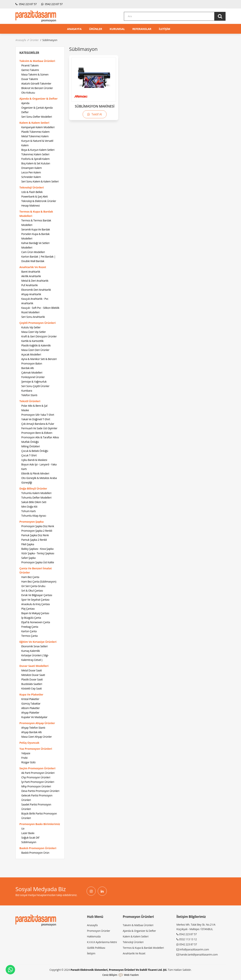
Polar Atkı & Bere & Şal (34, 406)
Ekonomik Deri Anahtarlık (36, 290)
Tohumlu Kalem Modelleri (36, 493)
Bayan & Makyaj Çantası (35, 613)
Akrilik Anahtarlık (31, 276)
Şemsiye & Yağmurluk (34, 382)
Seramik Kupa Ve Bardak (36, 229)
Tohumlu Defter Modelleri (36, 498)
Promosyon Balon (32, 363)
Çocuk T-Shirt (29, 455)
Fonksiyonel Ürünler (33, 377)
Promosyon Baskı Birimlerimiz (40, 824)
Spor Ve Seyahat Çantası (35, 600)
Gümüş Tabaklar (31, 704)
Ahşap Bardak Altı (32, 732)
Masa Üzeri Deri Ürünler (35, 350)
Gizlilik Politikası (96, 948)
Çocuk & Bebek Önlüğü (35, 451)
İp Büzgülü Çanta (31, 618)
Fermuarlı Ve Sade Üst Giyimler (39, 428)
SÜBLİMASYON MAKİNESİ (95, 106)
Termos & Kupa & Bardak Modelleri (36, 214)
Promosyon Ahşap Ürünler (37, 723)
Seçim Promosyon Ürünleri (37, 768)
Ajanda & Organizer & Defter (39, 98)
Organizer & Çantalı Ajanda (37, 108)
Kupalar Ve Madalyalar (34, 717)
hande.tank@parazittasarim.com (199, 954)
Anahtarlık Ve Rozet (33, 267)
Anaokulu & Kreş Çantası (36, 604)
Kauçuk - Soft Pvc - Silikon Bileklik (40, 308)
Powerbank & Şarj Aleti (34, 196)
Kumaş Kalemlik (31, 651)
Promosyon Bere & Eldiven (37, 433)
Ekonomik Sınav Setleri (34, 646)
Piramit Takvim (30, 65)
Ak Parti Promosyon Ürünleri (38, 773)
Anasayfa (21, 40)
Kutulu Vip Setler (31, 327)
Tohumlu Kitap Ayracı (34, 516)
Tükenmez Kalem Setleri (35, 154)
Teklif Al (95, 114)
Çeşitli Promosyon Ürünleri (37, 323)
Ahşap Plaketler (30, 713)
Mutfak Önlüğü (30, 442)
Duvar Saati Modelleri (34, 666)
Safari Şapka (28, 558)
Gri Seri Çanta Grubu (33, 586)
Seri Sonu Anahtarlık (33, 317)
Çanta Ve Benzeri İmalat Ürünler (36, 570)
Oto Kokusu (28, 93)
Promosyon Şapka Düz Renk (38, 526)
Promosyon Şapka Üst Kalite (38, 562)
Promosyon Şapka (32, 522)
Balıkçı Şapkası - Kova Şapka (37, 549)
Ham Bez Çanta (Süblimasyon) (39, 582)
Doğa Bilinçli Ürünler (33, 488)
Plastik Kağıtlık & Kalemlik (36, 345)
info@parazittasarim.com (194, 949)
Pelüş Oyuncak (29, 743)
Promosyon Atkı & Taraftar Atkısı (40, 437)
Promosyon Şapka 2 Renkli (37, 531)
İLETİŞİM (165, 29)
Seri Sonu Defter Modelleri (37, 117)
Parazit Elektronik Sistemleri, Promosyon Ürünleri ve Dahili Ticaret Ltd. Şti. (119, 970)
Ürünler (34, 40)
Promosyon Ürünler (99, 931)
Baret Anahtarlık (31, 272)
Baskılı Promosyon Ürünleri (38, 848)
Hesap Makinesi (31, 206)
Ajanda (25, 103)
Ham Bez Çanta (30, 577)
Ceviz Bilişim (110, 975)
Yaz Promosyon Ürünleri (36, 749)
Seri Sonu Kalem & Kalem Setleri (40, 181)
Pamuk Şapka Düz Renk (35, 535)
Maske (25, 410)
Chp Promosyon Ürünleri (36, 777)
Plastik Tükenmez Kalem (35, 132)
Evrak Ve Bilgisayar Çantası (37, 595)
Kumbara (27, 391)
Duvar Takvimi (30, 79)
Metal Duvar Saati (32, 670)
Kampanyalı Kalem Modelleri (38, 127)
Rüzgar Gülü (28, 762)
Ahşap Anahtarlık (31, 294)
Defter (25, 112)
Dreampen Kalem (32, 168)
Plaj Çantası (28, 609)
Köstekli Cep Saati (32, 688)
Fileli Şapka (28, 544)
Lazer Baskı (28, 833)
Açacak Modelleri (31, 354)
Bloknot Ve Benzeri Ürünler (37, 88)
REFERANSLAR (142, 29)
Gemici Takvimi (30, 70)
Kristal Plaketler (30, 699)
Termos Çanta (29, 636)
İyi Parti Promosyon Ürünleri (38, 782)
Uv (23, 829)
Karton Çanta (29, 631)
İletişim (91, 953)
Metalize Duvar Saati (33, 675)
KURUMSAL (117, 29)
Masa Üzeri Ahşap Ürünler (37, 737)
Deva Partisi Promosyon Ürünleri (40, 791)
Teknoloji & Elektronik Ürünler (39, 201)
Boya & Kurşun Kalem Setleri (38, 150)
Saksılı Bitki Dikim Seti (34, 502)
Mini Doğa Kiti (29, 507)
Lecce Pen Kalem (31, 172)
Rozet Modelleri (30, 312)
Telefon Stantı (29, 395)
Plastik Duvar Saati (32, 679)
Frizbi (24, 758)
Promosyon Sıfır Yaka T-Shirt (38, 415)
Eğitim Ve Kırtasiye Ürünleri (38, 642)
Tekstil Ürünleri (30, 401)
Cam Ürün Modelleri (33, 252)
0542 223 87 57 (26, 4)
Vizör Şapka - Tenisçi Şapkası (38, 553)
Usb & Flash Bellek (32, 192)
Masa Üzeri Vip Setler (34, 332)
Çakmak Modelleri (32, 373)
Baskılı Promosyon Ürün (35, 853)
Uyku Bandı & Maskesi (34, 460)
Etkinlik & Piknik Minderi (35, 473)
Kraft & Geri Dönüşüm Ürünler (39, 336)
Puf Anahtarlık (29, 285)
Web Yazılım (131, 975)
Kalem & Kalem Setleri (34, 123)
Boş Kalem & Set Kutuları (36, 163)
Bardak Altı (28, 368)
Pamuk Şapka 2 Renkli (34, 540)
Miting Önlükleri (31, 446)
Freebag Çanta (30, 627)
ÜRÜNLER (96, 29)
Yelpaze (26, 753)
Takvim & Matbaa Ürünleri (37, 61)
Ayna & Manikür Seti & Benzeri (39, 359)
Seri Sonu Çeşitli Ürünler (35, 386)
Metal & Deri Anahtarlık (35, 281)
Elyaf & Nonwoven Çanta (36, 622)
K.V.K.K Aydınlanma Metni (102, 942)
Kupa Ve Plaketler (31, 694)
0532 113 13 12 (188, 939)
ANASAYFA (74, 29)
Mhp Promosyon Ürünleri (36, 786)
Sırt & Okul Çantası (32, 591)
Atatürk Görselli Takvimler (36, 84)
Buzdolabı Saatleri (32, 684)
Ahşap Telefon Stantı (33, 728)
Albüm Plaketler (31, 708)
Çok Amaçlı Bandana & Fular (38, 424)
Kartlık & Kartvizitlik (32, 341)
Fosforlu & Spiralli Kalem (35, 159)
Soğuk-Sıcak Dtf (30, 838)
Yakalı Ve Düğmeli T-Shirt (36, 419)
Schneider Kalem (31, 177)
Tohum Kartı (29, 511)
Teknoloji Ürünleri (32, 187)
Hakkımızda (94, 936)
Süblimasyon (29, 842)
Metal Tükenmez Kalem (35, 136)
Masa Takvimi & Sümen (35, 74)
